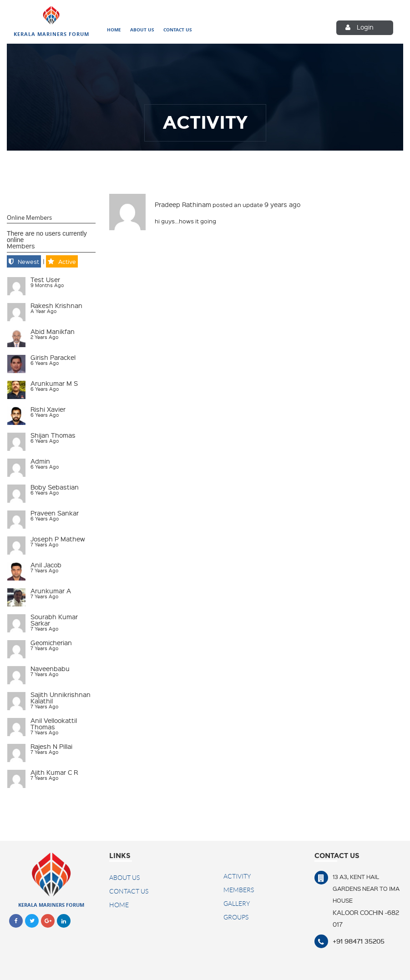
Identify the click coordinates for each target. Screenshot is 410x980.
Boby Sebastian (55, 487)
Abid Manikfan (53, 331)
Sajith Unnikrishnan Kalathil (61, 697)
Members (21, 246)
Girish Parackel (53, 357)
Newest (28, 261)
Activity (237, 876)
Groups (236, 917)
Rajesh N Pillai (51, 746)
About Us (142, 30)
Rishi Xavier (48, 409)
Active (67, 261)
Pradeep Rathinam (183, 204)
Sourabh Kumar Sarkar (54, 620)
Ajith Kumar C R (54, 772)
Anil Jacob (46, 565)
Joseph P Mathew (58, 539)
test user (45, 279)
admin (40, 461)
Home (114, 30)
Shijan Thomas (53, 435)
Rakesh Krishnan (56, 305)
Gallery (237, 904)
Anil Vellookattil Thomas (54, 723)
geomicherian (51, 642)
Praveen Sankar (55, 513)
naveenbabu (50, 668)
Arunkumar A (51, 591)
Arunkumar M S (54, 383)
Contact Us (178, 30)
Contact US (129, 891)
